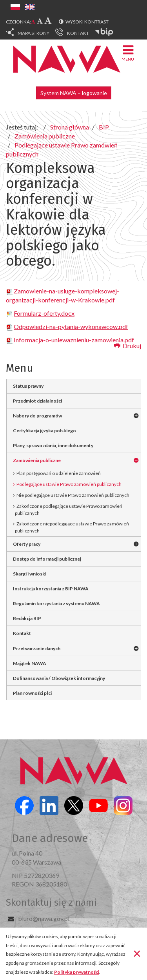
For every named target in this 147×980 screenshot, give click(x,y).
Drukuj (128, 346)
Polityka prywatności (77, 972)
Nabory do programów (37, 416)
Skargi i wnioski (30, 574)
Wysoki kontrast (87, 22)
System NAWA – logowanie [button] (74, 93)
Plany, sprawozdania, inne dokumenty (53, 445)
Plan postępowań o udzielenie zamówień (59, 473)
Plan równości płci (32, 693)
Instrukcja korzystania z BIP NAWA (51, 589)
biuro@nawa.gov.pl (44, 918)
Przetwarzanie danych (37, 648)
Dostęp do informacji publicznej (47, 559)
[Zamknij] (137, 953)
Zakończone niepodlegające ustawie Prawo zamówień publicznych (72, 527)
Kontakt (22, 633)
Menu (128, 53)
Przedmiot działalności (37, 401)
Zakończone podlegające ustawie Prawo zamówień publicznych (69, 510)
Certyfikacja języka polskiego (44, 431)
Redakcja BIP (27, 618)
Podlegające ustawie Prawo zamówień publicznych (69, 484)
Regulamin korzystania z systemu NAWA (56, 603)
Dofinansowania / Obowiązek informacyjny (59, 678)
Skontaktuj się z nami (51, 903)
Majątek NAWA (30, 663)
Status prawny (28, 386)
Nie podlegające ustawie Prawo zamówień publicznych (73, 495)
